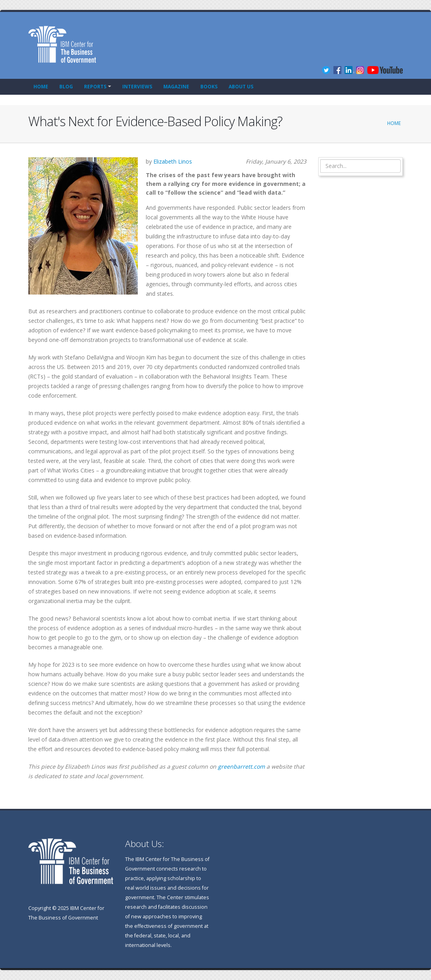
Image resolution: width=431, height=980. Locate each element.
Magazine (176, 87)
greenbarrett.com (241, 766)
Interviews (137, 87)
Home (41, 87)
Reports (95, 87)
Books (209, 87)
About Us (241, 87)
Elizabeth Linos (173, 161)
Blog (66, 87)
